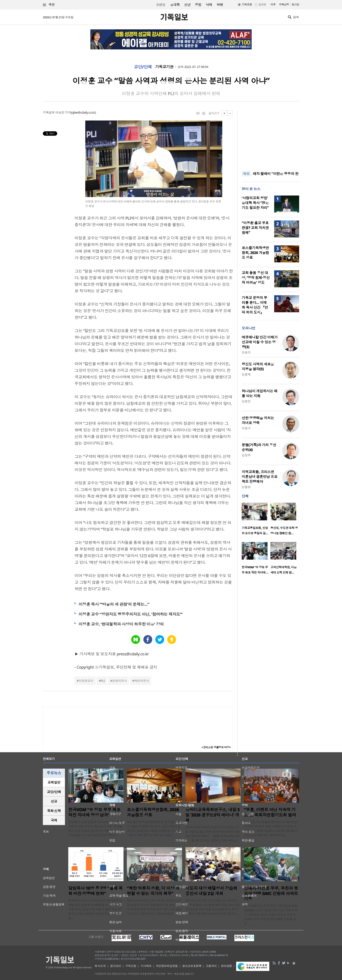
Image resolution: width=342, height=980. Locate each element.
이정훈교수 (86, 681)
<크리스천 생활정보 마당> (216, 747)
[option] (256, 520)
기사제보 (146, 966)
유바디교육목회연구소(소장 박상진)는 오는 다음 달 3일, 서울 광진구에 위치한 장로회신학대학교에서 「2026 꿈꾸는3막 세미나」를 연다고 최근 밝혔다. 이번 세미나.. (213, 834)
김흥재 (246, 374)
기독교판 (247, 5)
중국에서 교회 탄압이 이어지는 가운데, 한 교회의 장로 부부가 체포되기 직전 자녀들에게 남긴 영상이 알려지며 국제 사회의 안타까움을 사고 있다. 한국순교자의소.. (96, 829)
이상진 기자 (63, 112)
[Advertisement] (270, 138)
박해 (220, 5)
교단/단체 (143, 67)
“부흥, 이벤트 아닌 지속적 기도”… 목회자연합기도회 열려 (270, 812)
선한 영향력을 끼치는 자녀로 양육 (258, 420)
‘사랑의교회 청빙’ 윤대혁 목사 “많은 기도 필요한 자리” (255, 203)
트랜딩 (161, 5)
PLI (103, 681)
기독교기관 (164, 67)
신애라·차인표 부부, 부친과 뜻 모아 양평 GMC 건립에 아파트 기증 (271, 893)
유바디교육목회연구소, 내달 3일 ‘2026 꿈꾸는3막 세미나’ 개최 (213, 815)
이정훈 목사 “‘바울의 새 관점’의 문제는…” (114, 604)
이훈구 (246, 428)
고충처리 (211, 966)
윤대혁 (175, 5)
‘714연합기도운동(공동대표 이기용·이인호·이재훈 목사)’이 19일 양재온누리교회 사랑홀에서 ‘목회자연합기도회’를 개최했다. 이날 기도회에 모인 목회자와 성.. (271, 829)
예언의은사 (142, 681)
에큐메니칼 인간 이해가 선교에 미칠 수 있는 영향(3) (260, 342)
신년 (187, 5)
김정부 (246, 455)
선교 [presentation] (54, 801)
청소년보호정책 (192, 966)
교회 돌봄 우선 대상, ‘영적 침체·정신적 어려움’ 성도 (256, 278)
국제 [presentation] (54, 820)
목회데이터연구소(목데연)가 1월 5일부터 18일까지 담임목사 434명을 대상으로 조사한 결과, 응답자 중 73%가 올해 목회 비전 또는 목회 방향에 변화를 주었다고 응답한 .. (96, 909)
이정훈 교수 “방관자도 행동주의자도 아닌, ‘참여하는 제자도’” (130, 614)
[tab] (54, 782)
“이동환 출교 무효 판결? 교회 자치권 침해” (255, 228)
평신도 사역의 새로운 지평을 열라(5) (258, 367)
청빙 (198, 5)
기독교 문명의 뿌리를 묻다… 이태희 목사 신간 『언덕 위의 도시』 (255, 305)
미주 (273, 5)
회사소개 (100, 966)
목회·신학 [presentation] (54, 811)
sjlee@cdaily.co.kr (83, 112)
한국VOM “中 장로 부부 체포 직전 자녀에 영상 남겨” (94, 812)
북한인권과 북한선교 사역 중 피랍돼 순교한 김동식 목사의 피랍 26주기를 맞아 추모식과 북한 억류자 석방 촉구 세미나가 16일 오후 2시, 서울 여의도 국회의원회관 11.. (154, 907)
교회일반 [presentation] (54, 782)
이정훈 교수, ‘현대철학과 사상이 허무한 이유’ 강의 (121, 624)
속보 (246, 174)
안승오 (246, 352)
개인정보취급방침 (167, 966)
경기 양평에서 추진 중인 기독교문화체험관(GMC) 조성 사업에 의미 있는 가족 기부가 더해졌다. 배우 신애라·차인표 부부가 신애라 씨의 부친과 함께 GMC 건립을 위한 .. (271, 915)
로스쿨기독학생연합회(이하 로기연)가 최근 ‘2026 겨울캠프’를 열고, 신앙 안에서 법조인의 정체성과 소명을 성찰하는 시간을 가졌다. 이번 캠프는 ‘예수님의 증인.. (154, 829)
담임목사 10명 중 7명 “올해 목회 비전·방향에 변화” (95, 891)
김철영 (246, 487)
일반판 (262, 5)
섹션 (49, 5)
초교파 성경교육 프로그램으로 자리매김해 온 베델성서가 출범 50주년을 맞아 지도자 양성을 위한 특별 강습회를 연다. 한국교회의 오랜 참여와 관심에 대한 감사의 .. (213, 907)
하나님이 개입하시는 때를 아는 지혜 (260, 393)
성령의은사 (119, 681)
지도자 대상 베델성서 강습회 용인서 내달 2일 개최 (211, 891)
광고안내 (116, 966)
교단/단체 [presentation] (54, 792)
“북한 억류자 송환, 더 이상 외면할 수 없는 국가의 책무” (153, 891)
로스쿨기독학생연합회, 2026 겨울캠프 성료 (255, 253)
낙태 (209, 5)
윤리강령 (226, 966)
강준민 (246, 401)
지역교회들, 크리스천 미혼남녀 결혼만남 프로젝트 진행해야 (260, 477)
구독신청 (284, 5)
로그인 (295, 5)
